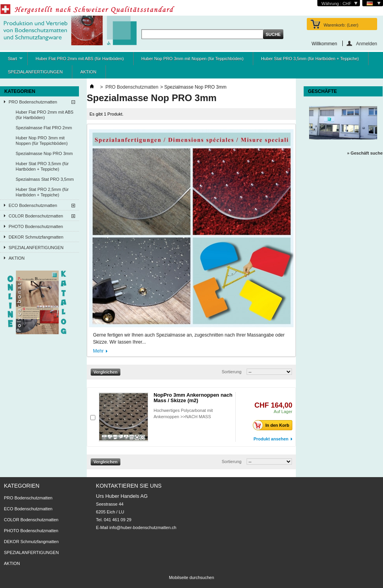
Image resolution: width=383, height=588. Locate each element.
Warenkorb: (341, 25)
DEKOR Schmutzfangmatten (36, 237)
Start (11, 61)
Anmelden (367, 44)
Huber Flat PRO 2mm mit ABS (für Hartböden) (80, 59)
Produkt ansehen (271, 439)
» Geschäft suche (365, 153)
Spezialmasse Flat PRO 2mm (44, 128)
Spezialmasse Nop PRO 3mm (44, 153)
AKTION (88, 72)
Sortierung (232, 372)
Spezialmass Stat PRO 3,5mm (45, 179)
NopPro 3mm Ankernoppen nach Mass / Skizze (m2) (193, 398)
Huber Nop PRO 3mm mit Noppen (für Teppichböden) (192, 59)
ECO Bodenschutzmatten (33, 205)
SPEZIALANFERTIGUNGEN (35, 72)
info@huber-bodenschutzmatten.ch (143, 527)
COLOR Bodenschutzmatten (36, 216)
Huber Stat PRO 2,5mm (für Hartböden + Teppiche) (42, 192)
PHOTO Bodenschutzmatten (36, 226)
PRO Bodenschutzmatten (33, 102)
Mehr (98, 351)
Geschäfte (322, 91)
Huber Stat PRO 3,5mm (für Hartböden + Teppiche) (310, 59)
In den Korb (273, 425)
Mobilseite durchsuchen (191, 577)
